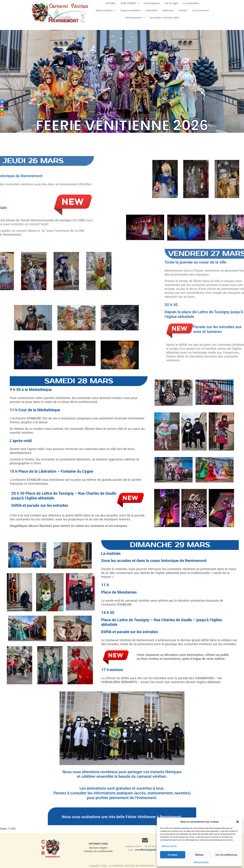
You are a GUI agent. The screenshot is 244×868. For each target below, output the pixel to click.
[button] (237, 822)
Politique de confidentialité (98, 851)
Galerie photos (106, 10)
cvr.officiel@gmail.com (148, 850)
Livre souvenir (201, 10)
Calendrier (151, 10)
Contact (183, 10)
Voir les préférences (226, 855)
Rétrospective (135, 18)
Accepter (173, 855)
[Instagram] (2, 106)
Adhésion (168, 10)
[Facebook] (2, 102)
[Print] (2, 114)
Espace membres (131, 10)
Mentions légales (201, 862)
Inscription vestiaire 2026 (164, 18)
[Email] (2, 110)
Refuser (199, 855)
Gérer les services (169, 846)
